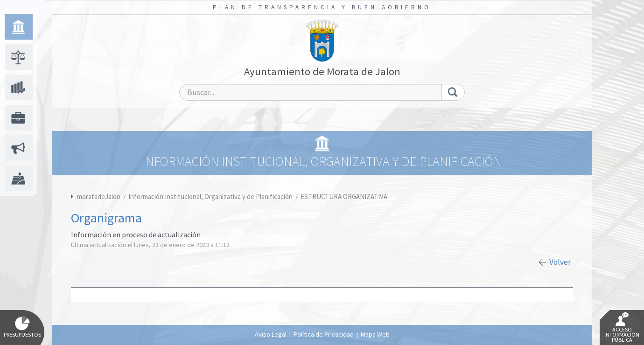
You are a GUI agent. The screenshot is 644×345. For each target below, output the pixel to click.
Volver (560, 262)
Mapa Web (375, 334)
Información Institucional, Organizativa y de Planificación (211, 197)
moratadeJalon (99, 197)
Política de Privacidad (324, 334)
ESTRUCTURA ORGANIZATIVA (344, 197)
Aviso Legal (271, 334)
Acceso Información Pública (622, 328)
